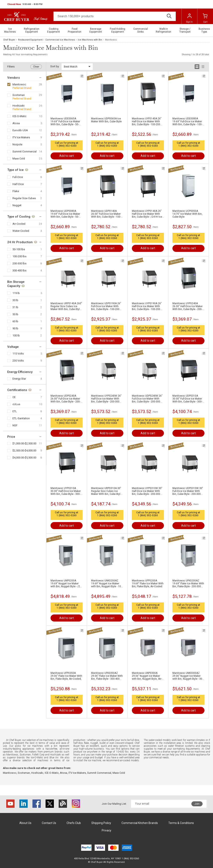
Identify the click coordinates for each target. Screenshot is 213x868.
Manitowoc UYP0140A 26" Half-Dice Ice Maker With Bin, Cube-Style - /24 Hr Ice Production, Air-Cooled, (147, 214)
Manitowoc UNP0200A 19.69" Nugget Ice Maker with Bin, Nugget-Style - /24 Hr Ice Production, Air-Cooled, (66, 584)
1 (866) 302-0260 (67, 146)
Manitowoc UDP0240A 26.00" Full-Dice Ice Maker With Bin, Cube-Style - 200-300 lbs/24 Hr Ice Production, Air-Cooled (65, 399)
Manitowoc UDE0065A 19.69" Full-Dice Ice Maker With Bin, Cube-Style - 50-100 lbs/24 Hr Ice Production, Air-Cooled (65, 121)
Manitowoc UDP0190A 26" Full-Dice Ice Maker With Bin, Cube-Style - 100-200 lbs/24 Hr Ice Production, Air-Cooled (106, 306)
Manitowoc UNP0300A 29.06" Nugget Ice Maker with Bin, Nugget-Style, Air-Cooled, (147, 676)
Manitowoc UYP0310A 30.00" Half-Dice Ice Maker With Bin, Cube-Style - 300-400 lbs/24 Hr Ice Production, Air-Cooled (66, 491)
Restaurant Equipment (30, 40)
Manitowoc (19, 84)
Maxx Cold (19, 159)
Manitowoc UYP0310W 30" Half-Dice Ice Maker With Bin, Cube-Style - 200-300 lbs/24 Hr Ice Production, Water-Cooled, (147, 491)
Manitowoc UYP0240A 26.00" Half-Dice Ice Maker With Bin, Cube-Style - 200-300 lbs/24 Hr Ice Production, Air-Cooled (188, 306)
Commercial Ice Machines (60, 40)
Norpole (17, 144)
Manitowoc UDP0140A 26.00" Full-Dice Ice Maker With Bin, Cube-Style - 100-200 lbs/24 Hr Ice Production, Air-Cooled (106, 214)
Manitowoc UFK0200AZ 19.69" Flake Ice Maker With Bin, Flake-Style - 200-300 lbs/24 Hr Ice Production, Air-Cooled (188, 584)
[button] (25, 4)
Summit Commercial (25, 151)
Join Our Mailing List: (114, 804)
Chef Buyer (9, 40)
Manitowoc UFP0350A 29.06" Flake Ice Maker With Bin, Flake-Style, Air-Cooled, (66, 676)
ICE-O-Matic (19, 116)
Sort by (55, 66)
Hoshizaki (19, 106)
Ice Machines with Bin (90, 40)
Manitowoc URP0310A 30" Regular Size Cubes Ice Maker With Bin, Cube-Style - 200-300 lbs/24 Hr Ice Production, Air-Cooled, (107, 491)
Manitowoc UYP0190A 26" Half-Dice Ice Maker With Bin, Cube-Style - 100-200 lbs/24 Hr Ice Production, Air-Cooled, (147, 306)
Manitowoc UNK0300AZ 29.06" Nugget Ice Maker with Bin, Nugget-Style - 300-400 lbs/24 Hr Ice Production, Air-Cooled (188, 676)
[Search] (115, 16)
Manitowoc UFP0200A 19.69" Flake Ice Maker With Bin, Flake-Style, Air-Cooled (148, 584)
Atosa (16, 123)
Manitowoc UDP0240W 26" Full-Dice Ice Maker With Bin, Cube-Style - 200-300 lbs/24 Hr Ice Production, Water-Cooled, (147, 399)
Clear (36, 67)
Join (197, 804)
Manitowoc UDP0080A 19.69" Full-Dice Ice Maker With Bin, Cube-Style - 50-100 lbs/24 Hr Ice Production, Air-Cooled (65, 214)
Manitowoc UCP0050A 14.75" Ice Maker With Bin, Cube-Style (187, 214)
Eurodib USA (20, 130)
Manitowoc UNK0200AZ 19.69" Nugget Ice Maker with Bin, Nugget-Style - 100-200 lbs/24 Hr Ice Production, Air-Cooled (107, 584)
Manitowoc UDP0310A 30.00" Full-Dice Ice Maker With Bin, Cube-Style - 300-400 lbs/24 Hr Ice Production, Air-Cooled (187, 399)
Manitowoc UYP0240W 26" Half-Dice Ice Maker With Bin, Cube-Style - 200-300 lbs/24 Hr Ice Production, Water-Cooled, (106, 399)
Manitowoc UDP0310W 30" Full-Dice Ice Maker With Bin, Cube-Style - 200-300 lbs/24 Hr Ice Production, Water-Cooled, (188, 491)
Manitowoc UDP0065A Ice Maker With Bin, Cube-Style (106, 120)
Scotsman (19, 95)
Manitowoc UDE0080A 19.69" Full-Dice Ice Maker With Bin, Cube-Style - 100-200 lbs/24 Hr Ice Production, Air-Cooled (187, 121)
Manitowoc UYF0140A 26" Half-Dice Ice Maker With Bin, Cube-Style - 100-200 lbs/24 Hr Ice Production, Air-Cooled (147, 121)
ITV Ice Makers (21, 137)
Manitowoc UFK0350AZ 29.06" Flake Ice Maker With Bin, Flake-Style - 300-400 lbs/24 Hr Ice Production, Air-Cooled (107, 676)
